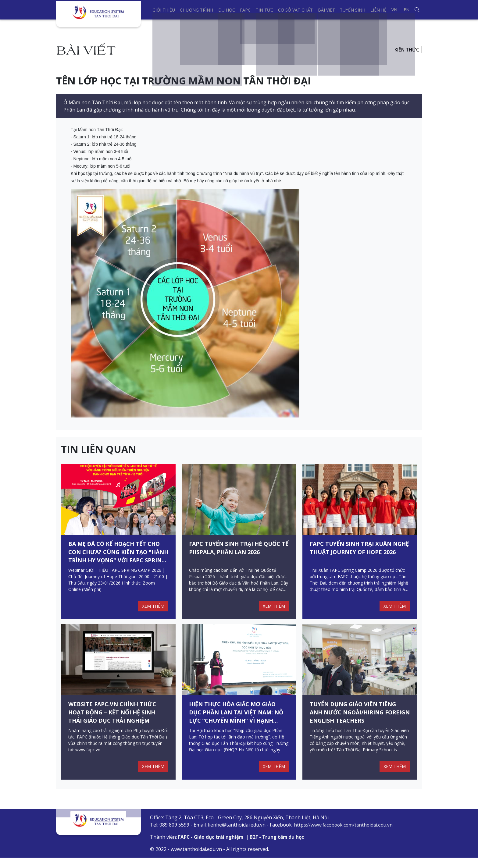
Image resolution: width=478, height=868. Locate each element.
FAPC (245, 10)
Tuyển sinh (353, 10)
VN (394, 10)
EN (407, 10)
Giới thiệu (164, 10)
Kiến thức (406, 50)
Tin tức (264, 10)
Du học (227, 10)
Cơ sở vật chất (295, 10)
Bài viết (326, 10)
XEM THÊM (152, 611)
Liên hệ (378, 10)
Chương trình (196, 10)
